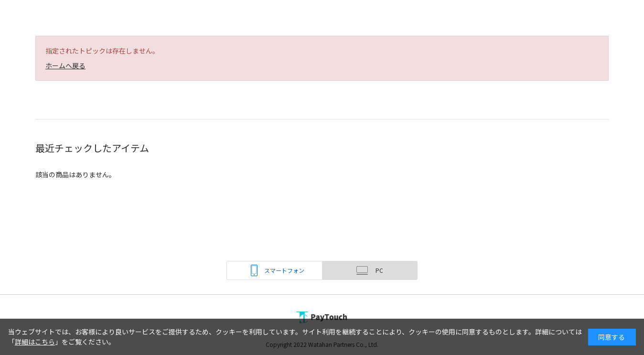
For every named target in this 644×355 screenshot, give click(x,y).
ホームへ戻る (65, 65)
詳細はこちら (35, 342)
